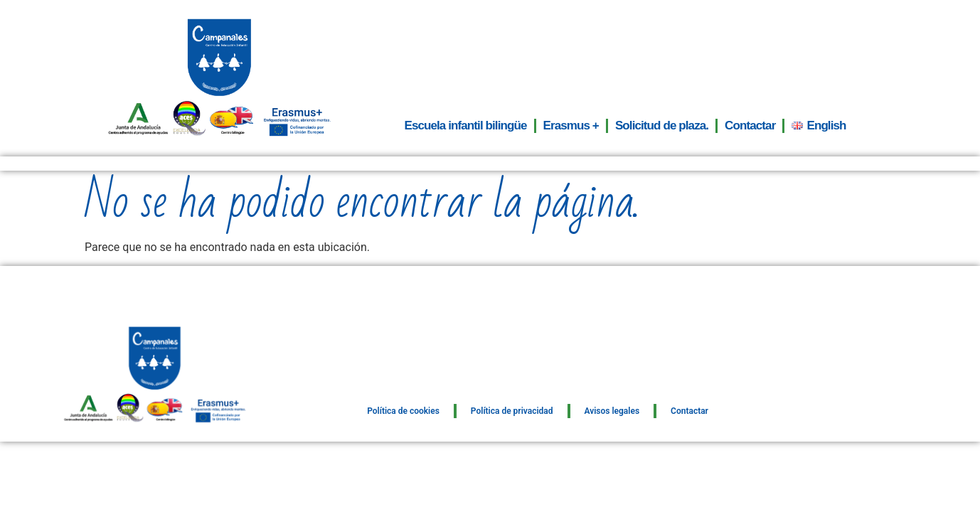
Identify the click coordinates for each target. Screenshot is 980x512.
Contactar (750, 126)
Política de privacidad (512, 411)
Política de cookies (403, 411)
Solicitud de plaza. (662, 126)
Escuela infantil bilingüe (465, 126)
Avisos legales (612, 411)
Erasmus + (571, 126)
